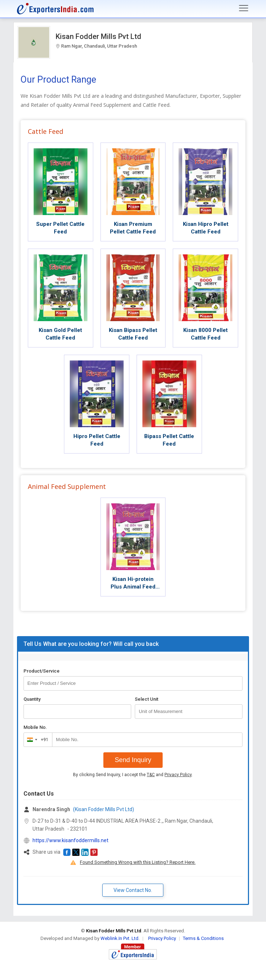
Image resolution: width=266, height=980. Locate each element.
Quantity (32, 699)
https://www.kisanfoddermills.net (70, 840)
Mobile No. (35, 727)
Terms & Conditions (203, 938)
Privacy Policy (178, 775)
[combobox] (36, 740)
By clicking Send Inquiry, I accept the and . (133, 775)
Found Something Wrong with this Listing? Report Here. (138, 862)
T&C (151, 775)
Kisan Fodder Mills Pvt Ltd (98, 36)
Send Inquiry (133, 760)
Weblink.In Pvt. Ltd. (120, 938)
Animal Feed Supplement (67, 486)
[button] (67, 852)
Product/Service (42, 671)
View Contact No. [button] (133, 890)
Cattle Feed (46, 131)
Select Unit (147, 699)
